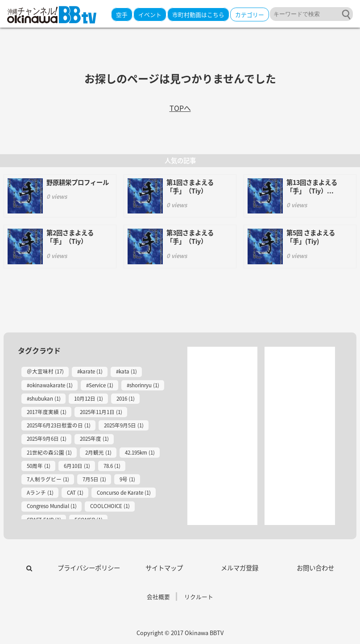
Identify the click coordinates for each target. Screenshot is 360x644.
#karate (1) (90, 371)
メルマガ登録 (240, 568)
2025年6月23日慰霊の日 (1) (59, 425)
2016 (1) (126, 399)
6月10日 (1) (77, 466)
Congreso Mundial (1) (52, 506)
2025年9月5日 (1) (124, 425)
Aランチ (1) (40, 493)
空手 (122, 14)
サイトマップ (164, 568)
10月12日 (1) (89, 399)
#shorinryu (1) (143, 385)
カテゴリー (250, 14)
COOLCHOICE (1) (110, 506)
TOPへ (180, 109)
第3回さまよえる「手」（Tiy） (190, 237)
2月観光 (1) (98, 453)
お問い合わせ (315, 568)
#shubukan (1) (44, 399)
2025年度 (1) (94, 439)
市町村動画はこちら (198, 14)
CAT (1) (75, 493)
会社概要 (158, 597)
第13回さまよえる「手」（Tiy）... (312, 187)
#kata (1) (126, 371)
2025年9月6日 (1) (47, 439)
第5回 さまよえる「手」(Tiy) (311, 237)
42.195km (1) (140, 453)
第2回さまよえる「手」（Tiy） (70, 237)
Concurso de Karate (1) (124, 493)
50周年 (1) (39, 466)
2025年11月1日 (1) (101, 412)
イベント (150, 14)
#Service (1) (100, 385)
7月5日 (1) (94, 479)
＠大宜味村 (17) (45, 371)
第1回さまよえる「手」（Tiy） (190, 187)
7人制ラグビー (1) (48, 479)
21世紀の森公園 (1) (49, 453)
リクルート (199, 597)
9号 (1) (127, 479)
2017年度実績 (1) (47, 412)
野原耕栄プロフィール (78, 182)
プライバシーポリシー (89, 568)
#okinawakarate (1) (50, 385)
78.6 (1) (112, 466)
